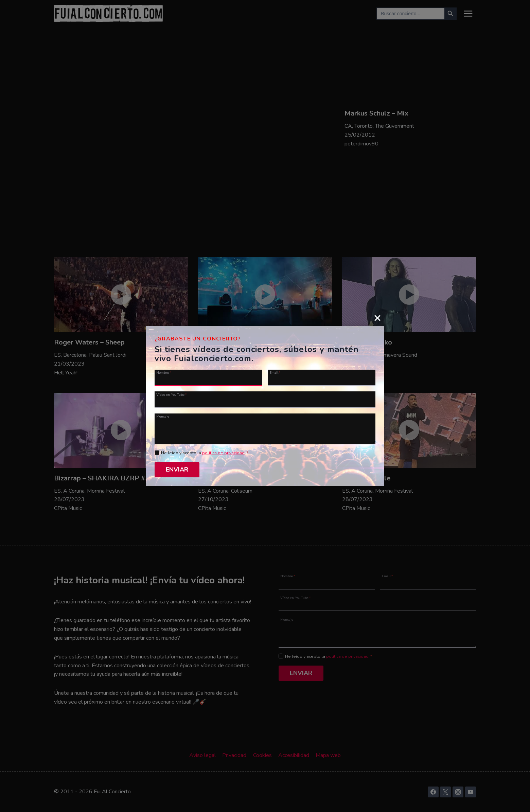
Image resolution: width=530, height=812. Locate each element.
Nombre (164, 372)
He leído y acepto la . (205, 453)
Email (275, 372)
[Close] (377, 318)
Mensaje (163, 416)
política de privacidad (223, 453)
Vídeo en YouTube (172, 394)
